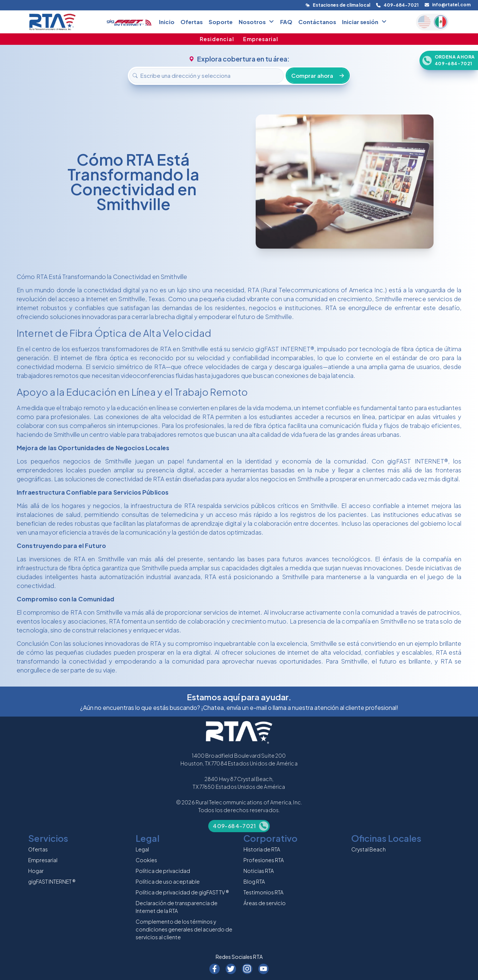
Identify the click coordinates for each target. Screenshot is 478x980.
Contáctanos (317, 22)
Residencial (217, 39)
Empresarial (261, 39)
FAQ (286, 22)
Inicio (167, 22)
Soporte (221, 22)
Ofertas (192, 22)
